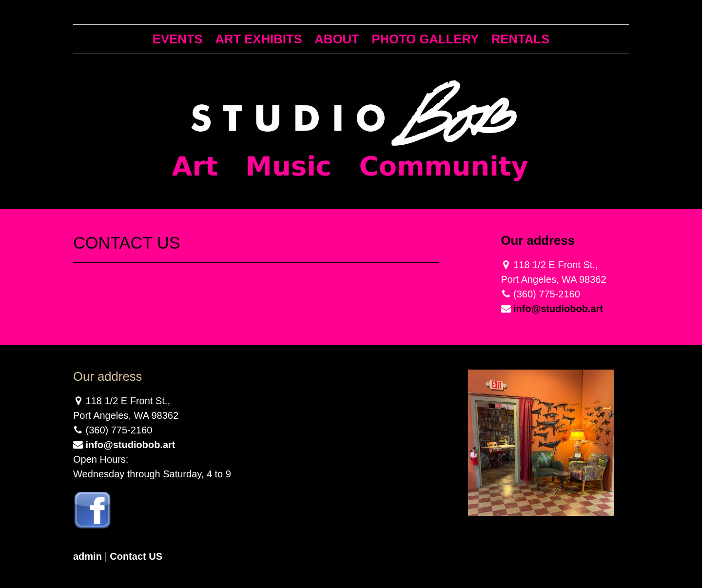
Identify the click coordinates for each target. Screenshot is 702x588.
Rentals (520, 39)
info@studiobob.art (558, 309)
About (337, 39)
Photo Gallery (425, 39)
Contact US (136, 556)
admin (88, 556)
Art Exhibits (259, 39)
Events (178, 39)
